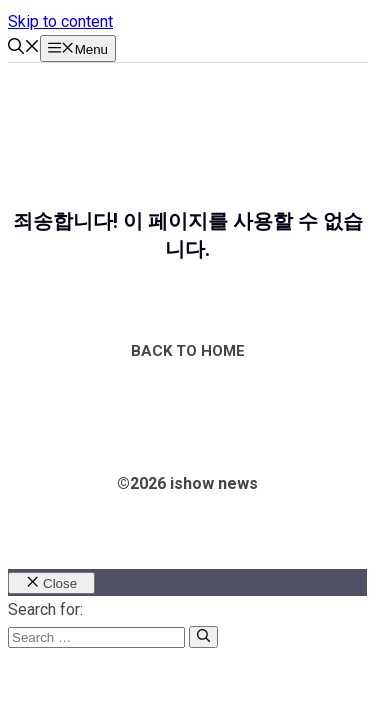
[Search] (203, 637)
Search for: (45, 609)
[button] (24, 48)
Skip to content (60, 21)
